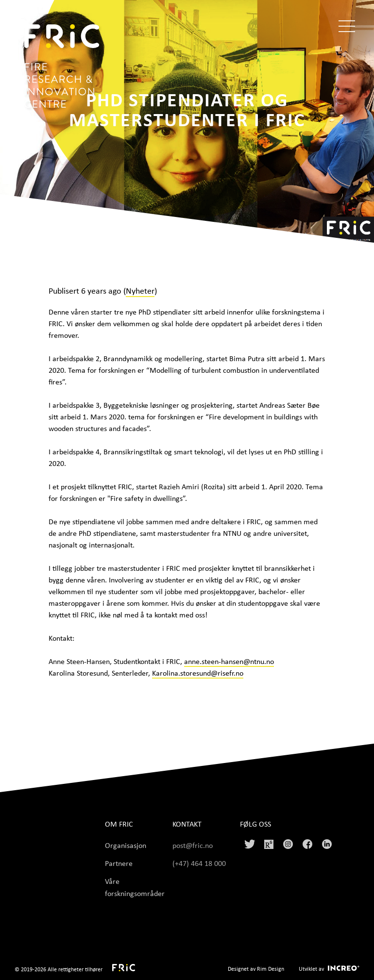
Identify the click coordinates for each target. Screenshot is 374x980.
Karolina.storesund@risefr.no (198, 673)
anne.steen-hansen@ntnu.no (229, 661)
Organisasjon (126, 845)
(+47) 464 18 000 (200, 863)
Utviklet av (311, 969)
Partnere (119, 863)
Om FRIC (119, 824)
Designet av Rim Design (256, 969)
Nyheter (140, 290)
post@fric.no (193, 845)
